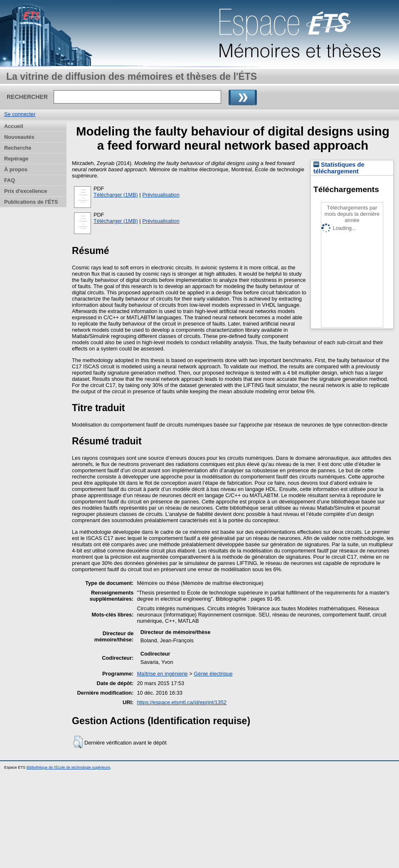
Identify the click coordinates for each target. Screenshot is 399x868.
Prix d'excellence (26, 191)
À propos (16, 169)
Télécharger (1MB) (116, 195)
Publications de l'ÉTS (31, 202)
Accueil (14, 126)
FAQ (10, 180)
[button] (78, 742)
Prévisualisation (161, 195)
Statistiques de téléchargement (339, 168)
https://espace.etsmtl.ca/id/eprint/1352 (182, 702)
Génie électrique (213, 674)
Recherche (18, 148)
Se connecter (20, 114)
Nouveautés (19, 137)
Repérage (16, 159)
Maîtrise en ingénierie (162, 674)
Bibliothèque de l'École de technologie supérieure (68, 767)
